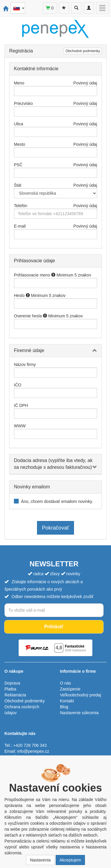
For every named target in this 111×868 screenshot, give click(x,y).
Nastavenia (40, 860)
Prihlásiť (54, 627)
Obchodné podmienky (83, 51)
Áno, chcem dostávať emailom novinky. (57, 501)
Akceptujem (70, 860)
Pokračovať (56, 528)
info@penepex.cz (33, 751)
